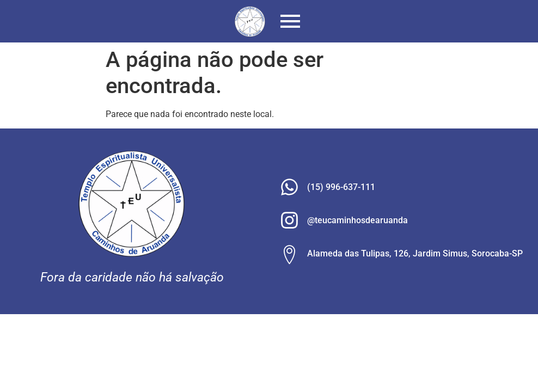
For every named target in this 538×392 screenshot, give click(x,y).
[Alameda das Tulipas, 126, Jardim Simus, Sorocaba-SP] (289, 255)
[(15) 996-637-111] (289, 189)
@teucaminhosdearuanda (357, 220)
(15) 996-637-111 (341, 187)
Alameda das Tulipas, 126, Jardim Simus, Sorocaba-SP (415, 253)
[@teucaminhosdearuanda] (289, 222)
